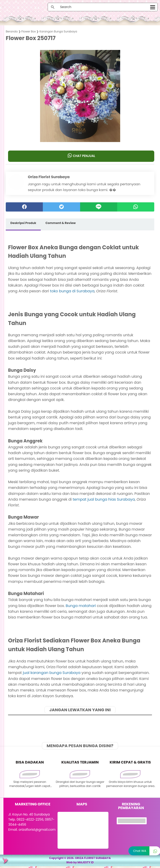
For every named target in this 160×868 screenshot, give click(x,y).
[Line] (99, 208)
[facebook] (24, 208)
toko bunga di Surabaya (72, 292)
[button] (80, 134)
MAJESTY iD (86, 864)
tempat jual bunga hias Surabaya (104, 500)
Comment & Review (60, 224)
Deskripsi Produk (23, 224)
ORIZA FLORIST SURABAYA (93, 860)
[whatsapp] (136, 208)
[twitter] (61, 208)
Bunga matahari (81, 606)
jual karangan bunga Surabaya (52, 674)
